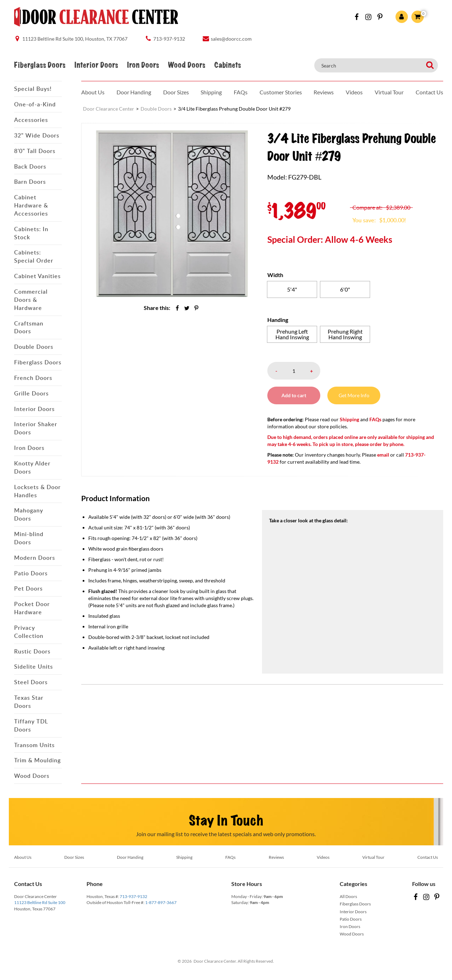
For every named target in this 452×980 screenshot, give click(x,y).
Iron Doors (143, 65)
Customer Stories (281, 92)
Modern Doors (35, 558)
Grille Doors (31, 393)
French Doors (33, 378)
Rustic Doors (32, 651)
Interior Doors (96, 65)
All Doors (348, 896)
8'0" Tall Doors (35, 151)
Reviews (324, 92)
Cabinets (228, 65)
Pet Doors (28, 588)
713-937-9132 (133, 896)
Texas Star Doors (29, 702)
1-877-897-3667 (161, 902)
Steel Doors (31, 682)
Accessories (31, 120)
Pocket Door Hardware (32, 608)
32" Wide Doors (37, 135)
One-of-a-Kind (35, 104)
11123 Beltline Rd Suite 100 (40, 902)
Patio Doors (31, 573)
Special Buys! (33, 89)
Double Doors (34, 347)
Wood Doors (187, 65)
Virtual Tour (389, 92)
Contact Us (429, 92)
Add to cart (294, 395)
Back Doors (30, 166)
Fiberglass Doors (40, 65)
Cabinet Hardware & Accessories (31, 205)
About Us (93, 92)
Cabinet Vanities (37, 276)
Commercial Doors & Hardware (31, 300)
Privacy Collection (29, 632)
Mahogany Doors (29, 514)
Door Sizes (176, 92)
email (383, 455)
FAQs (241, 92)
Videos (354, 92)
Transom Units (34, 745)
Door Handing (134, 92)
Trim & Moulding (37, 760)
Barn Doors (30, 182)
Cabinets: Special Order (34, 256)
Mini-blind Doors (29, 538)
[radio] (292, 289)
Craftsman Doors (29, 327)
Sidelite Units (34, 667)
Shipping (211, 92)
